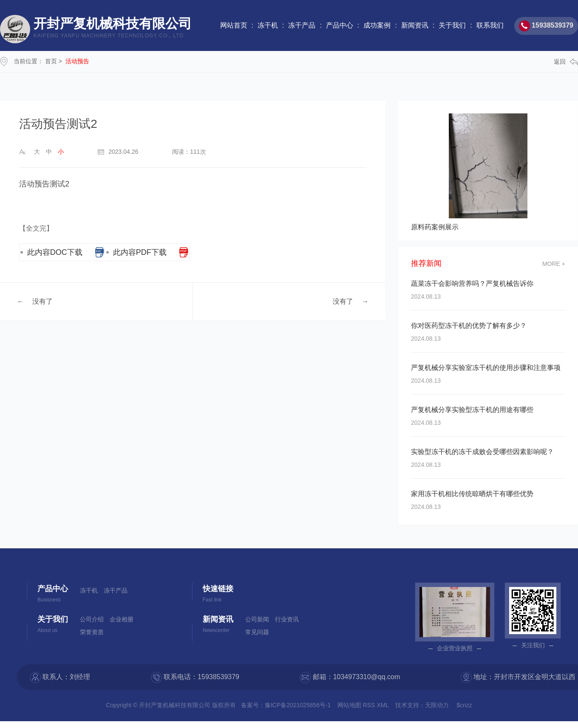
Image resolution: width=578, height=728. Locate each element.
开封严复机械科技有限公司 (113, 29)
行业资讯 (287, 619)
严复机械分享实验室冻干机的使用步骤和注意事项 (486, 368)
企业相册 (122, 619)
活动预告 (77, 61)
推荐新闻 (426, 264)
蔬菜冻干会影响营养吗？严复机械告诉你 (472, 284)
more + (554, 264)
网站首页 (234, 25)
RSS (370, 705)
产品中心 (340, 25)
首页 (51, 61)
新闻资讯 (415, 25)
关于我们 (452, 25)
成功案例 (377, 25)
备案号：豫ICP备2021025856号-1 (286, 705)
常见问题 (257, 632)
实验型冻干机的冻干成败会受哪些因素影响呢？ (482, 452)
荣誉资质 (92, 632)
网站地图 (350, 705)
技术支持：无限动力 (422, 705)
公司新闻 (257, 619)
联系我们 (490, 25)
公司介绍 (92, 619)
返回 (566, 62)
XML (384, 705)
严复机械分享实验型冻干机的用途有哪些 (472, 410)
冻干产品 (302, 25)
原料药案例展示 (435, 227)
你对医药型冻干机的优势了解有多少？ (469, 326)
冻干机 (268, 25)
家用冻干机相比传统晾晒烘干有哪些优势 (472, 494)
